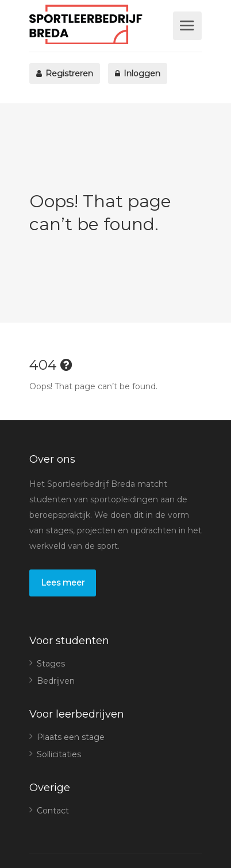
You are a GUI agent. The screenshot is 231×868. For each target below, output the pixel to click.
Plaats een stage (71, 737)
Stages (51, 664)
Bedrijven (56, 681)
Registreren (65, 73)
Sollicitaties (59, 754)
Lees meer (63, 583)
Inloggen (138, 73)
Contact (53, 811)
